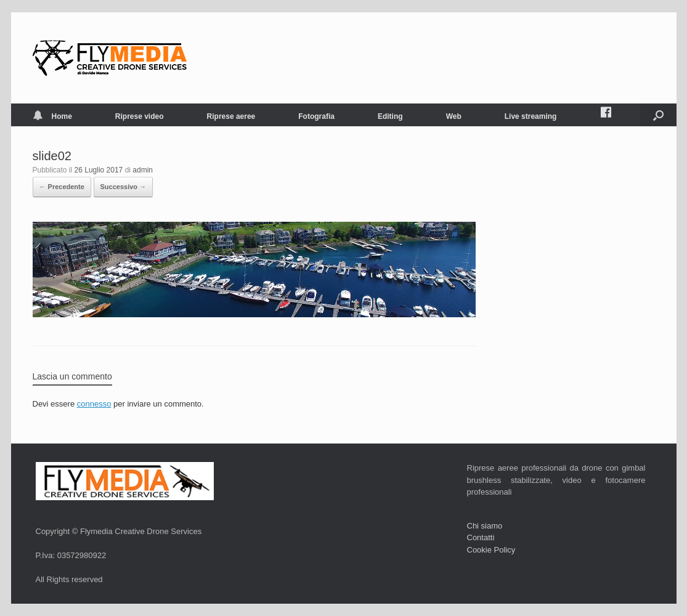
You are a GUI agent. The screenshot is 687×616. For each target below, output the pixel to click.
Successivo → (124, 187)
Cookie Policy (491, 550)
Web (454, 116)
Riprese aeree (231, 116)
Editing (390, 116)
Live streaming (531, 116)
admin (143, 170)
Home (52, 116)
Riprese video (140, 116)
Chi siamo (485, 526)
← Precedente (62, 187)
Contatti (481, 537)
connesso (94, 404)
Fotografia (316, 116)
